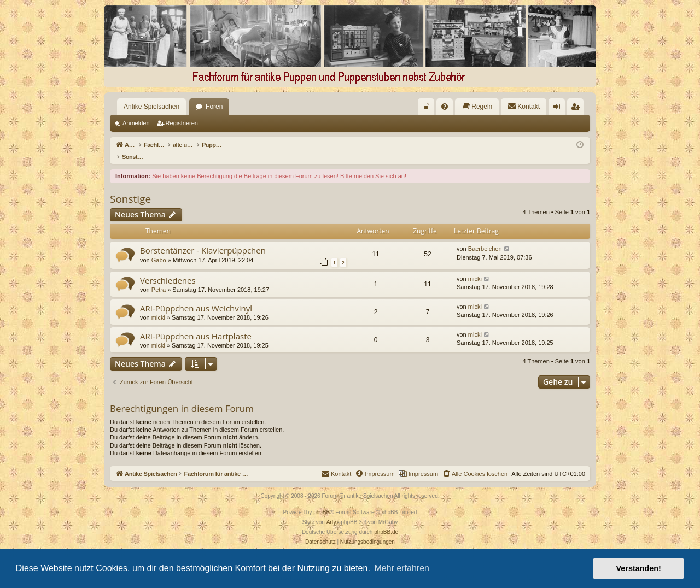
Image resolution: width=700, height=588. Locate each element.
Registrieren (182, 123)
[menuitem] (426, 107)
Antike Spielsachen (151, 107)
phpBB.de (386, 521)
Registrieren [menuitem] (578, 109)
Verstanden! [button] (639, 568)
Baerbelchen (485, 237)
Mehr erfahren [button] (402, 568)
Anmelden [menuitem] (559, 109)
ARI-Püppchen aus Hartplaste (196, 325)
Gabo (159, 249)
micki (475, 267)
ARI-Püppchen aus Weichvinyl (196, 297)
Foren (214, 107)
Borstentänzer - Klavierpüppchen (203, 239)
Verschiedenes (168, 269)
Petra (159, 278)
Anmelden (136, 123)
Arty (331, 511)
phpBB (322, 501)
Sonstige (130, 187)
